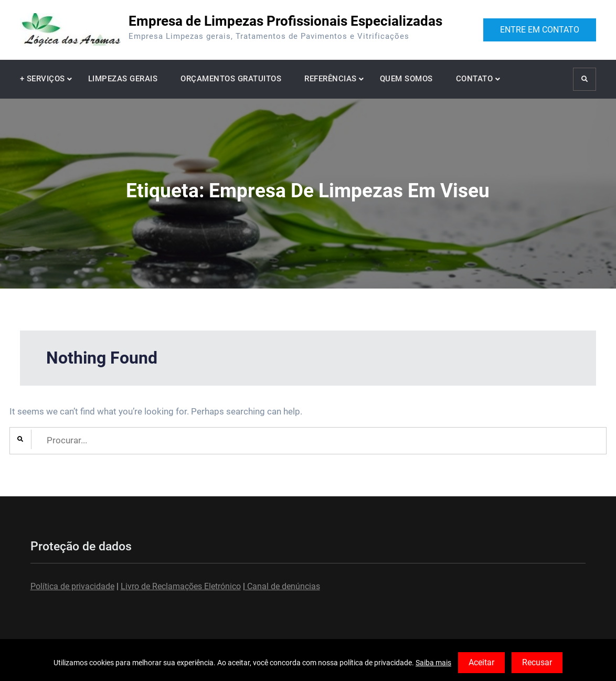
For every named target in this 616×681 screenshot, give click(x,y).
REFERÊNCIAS (331, 79)
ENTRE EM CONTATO (540, 30)
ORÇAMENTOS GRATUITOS (231, 79)
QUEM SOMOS (406, 79)
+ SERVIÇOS (43, 79)
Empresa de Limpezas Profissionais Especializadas (285, 21)
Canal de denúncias (283, 586)
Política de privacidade (72, 586)
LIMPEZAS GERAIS (123, 79)
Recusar (537, 662)
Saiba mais (433, 663)
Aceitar (481, 662)
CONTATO (475, 79)
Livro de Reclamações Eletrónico (181, 586)
